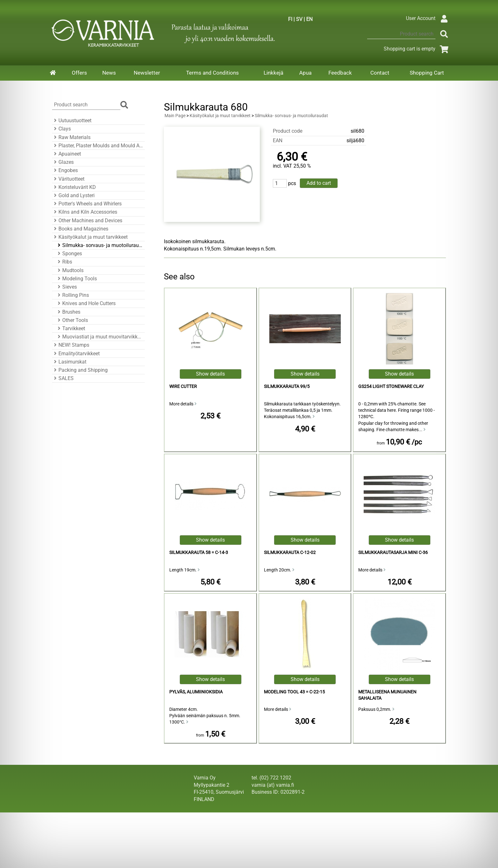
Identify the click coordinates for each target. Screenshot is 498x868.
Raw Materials (71, 137)
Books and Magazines (80, 229)
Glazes (63, 162)
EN (309, 19)
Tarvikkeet (71, 328)
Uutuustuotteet (72, 120)
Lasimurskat (69, 362)
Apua (305, 73)
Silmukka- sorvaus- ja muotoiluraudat (99, 245)
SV (299, 19)
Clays (61, 129)
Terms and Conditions (212, 73)
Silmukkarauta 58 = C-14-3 (199, 553)
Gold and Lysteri (73, 195)
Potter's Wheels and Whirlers (87, 204)
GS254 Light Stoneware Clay (391, 387)
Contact (380, 73)
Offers (79, 73)
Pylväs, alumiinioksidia (196, 692)
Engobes (65, 170)
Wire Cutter (183, 387)
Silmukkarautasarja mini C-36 (393, 553)
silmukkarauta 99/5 (287, 387)
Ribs (64, 262)
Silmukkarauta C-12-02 (290, 553)
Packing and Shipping (80, 370)
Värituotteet (68, 179)
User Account (428, 18)
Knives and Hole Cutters (86, 303)
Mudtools (70, 270)
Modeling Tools (76, 279)
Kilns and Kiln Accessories (85, 212)
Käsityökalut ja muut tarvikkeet (90, 237)
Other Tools (72, 320)
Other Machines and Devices (87, 220)
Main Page (175, 116)
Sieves (66, 287)
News (109, 73)
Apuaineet (67, 154)
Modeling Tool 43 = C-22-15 (294, 692)
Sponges (69, 254)
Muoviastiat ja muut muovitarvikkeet (99, 337)
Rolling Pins (72, 295)
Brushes (68, 312)
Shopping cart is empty (417, 49)
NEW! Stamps (71, 345)
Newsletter (147, 73)
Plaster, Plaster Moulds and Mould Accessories (98, 146)
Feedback (340, 73)
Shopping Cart (427, 73)
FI (290, 19)
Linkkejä (273, 73)
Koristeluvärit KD (74, 187)
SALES (63, 378)
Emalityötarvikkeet (76, 354)
